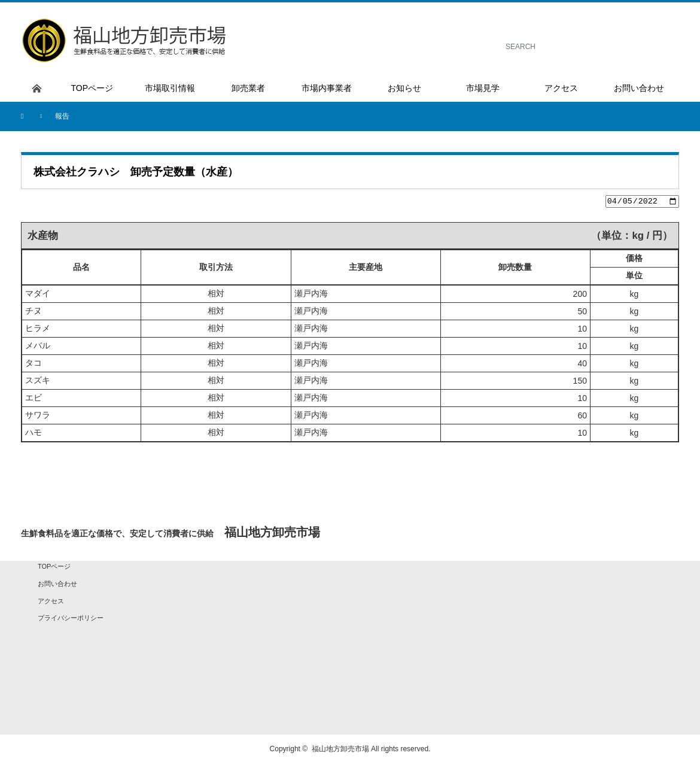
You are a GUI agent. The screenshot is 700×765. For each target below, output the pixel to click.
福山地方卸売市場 (340, 751)
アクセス (51, 602)
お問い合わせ (57, 585)
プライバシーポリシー (71, 620)
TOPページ (54, 568)
